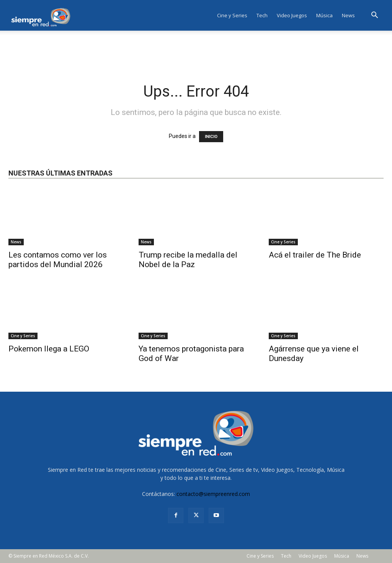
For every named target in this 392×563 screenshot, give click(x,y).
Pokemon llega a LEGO (49, 349)
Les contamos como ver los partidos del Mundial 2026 (58, 260)
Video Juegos (292, 15)
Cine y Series (232, 15)
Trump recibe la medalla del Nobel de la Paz (188, 260)
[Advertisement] (196, 51)
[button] (374, 16)
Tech (262, 15)
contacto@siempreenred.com (213, 494)
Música (324, 15)
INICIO (211, 137)
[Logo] (43, 15)
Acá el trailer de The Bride (315, 255)
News (348, 15)
